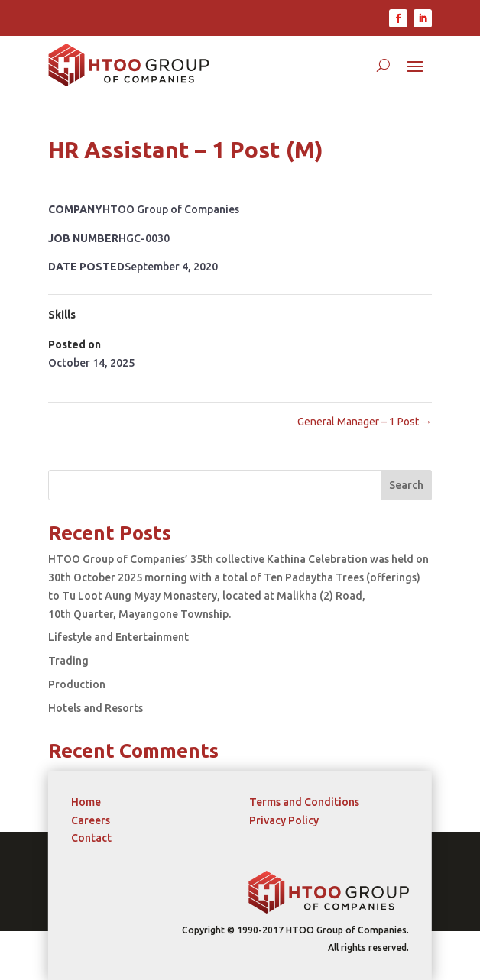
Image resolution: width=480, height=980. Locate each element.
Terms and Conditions (304, 802)
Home (86, 802)
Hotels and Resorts (96, 708)
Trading (68, 661)
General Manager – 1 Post (365, 422)
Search (406, 485)
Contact (91, 838)
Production (77, 684)
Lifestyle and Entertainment (118, 637)
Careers (91, 820)
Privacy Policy (284, 820)
